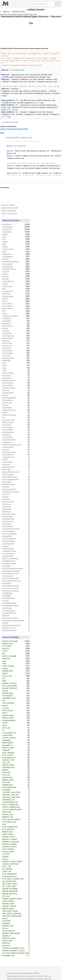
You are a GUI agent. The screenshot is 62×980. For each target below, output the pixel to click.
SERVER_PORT (16, 671)
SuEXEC (16, 623)
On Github (7, 122)
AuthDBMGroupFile (16, 563)
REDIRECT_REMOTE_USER (16, 899)
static (16, 661)
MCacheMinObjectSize (16, 573)
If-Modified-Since (16, 767)
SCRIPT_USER (16, 941)
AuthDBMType (16, 593)
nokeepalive (16, 740)
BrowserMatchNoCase (16, 472)
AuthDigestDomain (16, 551)
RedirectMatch (23, 129)
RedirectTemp (16, 326)
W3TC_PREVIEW (16, 753)
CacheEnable (16, 608)
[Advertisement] (31, 30)
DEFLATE (16, 649)
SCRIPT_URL (16, 812)
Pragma (16, 706)
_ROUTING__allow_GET (16, 795)
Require (16, 274)
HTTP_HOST (16, 646)
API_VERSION (16, 869)
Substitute (16, 464)
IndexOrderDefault (16, 440)
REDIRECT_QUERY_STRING (16, 861)
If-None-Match (16, 777)
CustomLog (16, 504)
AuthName (16, 323)
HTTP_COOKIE (16, 710)
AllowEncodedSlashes (16, 559)
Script (16, 252)
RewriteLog (16, 512)
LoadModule (16, 442)
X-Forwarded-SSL (16, 931)
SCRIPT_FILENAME (16, 656)
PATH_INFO (16, 772)
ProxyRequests (16, 576)
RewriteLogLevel (16, 502)
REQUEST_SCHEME (16, 844)
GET (16, 678)
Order (9, 129)
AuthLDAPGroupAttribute (16, 625)
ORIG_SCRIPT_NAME (16, 911)
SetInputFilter (16, 536)
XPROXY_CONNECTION (16, 807)
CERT (16, 824)
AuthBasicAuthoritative (16, 492)
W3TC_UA (16, 775)
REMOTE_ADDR (16, 718)
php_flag (16, 279)
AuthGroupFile (16, 353)
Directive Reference (9, 211)
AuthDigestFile (16, 526)
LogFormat (16, 507)
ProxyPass (16, 494)
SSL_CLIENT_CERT (16, 886)
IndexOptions (16, 378)
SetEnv (16, 314)
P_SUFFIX (16, 854)
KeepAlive (16, 390)
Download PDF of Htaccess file (19, 138)
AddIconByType (16, 455)
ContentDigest (16, 462)
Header (16, 242)
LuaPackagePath (16, 544)
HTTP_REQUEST (16, 829)
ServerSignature (16, 336)
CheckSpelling (16, 437)
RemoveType (16, 403)
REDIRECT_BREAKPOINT (16, 933)
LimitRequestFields (16, 603)
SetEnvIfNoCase (16, 281)
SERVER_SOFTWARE (16, 889)
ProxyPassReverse (16, 539)
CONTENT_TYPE (16, 760)
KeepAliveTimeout (16, 628)
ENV (16, 654)
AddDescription (16, 422)
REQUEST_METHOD (16, 688)
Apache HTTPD (33, 973)
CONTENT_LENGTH (16, 847)
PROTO (16, 713)
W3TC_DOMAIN (16, 849)
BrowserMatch (16, 306)
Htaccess (21, 973)
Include (16, 284)
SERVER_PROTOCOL (16, 894)
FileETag (16, 276)
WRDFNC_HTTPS (16, 837)
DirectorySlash (16, 385)
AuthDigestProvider (16, 489)
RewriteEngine (16, 227)
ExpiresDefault (16, 257)
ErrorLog (16, 601)
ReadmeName (16, 400)
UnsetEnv (16, 487)
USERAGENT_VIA (16, 800)
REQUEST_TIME (16, 904)
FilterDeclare (16, 348)
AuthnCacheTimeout (16, 618)
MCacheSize (16, 583)
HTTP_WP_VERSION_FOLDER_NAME (16, 953)
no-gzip (16, 668)
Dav (16, 417)
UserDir (16, 460)
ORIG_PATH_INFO (16, 938)
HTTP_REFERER (16, 703)
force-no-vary (16, 676)
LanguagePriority (16, 457)
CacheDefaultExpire (16, 613)
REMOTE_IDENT (16, 908)
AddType (16, 259)
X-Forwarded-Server (16, 876)
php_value (16, 271)
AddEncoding (16, 286)
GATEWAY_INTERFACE (16, 864)
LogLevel (16, 546)
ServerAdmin (16, 524)
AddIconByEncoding (16, 477)
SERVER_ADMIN (16, 765)
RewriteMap (16, 482)
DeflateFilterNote (16, 484)
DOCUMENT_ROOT (16, 698)
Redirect (14, 129)
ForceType (16, 356)
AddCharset (16, 294)
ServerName (16, 425)
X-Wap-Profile (16, 735)
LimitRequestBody (16, 398)
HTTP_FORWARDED (16, 874)
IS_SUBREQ (16, 790)
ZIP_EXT (16, 928)
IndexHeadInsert (16, 467)
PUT (16, 701)
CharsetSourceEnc (16, 452)
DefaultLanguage (16, 388)
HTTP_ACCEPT (16, 755)
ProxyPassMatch (16, 531)
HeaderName (16, 408)
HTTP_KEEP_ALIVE (16, 822)
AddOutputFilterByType (16, 262)
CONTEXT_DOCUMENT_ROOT (16, 948)
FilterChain (16, 341)
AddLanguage (16, 427)
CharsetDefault (16, 447)
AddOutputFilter (16, 358)
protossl (16, 691)
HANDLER (16, 750)
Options (6, 12)
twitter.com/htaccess (9, 214)
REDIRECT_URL (16, 817)
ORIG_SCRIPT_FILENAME (16, 913)
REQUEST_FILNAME (16, 839)
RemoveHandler (16, 373)
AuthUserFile (16, 333)
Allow (16, 237)
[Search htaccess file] (42, 4)
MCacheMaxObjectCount (16, 581)
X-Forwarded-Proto (16, 733)
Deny (16, 239)
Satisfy (16, 301)
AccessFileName (16, 554)
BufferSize (16, 615)
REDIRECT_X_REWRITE (16, 842)
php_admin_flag (16, 519)
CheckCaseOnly (16, 521)
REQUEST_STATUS (16, 906)
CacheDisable (16, 516)
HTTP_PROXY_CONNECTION (16, 879)
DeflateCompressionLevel (16, 445)
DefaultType (16, 469)
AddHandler (16, 321)
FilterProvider (16, 343)
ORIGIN (16, 673)
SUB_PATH (16, 946)
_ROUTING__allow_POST (16, 797)
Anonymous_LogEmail (16, 591)
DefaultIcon (16, 435)
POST (16, 681)
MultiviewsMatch (16, 541)
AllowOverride (16, 351)
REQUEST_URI (16, 644)
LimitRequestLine (16, 611)
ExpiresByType (16, 266)
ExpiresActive (16, 254)
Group (16, 368)
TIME (16, 663)
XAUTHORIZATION (16, 787)
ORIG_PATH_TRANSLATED (16, 916)
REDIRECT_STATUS (16, 683)
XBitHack (16, 450)
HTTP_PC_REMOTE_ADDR (16, 809)
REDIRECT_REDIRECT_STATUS (16, 951)
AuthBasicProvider (16, 410)
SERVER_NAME (16, 715)
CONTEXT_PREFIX (16, 738)
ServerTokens (16, 304)
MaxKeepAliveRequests (16, 571)
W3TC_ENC (16, 728)
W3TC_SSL (16, 762)
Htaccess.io (12, 973)
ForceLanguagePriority (16, 479)
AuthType (16, 331)
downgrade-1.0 (16, 745)
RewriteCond (16, 229)
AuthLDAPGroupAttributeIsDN (16, 620)
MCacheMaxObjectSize (16, 578)
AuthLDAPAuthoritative (16, 586)
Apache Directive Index (10, 208)
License (15, 122)
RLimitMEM (16, 596)
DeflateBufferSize (16, 598)
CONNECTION (16, 785)
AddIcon (16, 413)
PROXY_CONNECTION (16, 805)
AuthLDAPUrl (16, 509)
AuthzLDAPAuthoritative (16, 529)
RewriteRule (16, 224)
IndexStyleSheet (16, 432)
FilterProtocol (16, 346)
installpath (16, 923)
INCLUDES (16, 659)
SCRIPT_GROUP (16, 901)
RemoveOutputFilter (16, 534)
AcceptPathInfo (16, 393)
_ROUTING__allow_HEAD (16, 792)
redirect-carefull (16, 852)
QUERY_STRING (16, 666)
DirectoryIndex (16, 264)
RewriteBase (16, 232)
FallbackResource (16, 380)
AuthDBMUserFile (16, 561)
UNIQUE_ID (16, 936)
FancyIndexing (16, 383)
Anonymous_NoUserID (16, 588)
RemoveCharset (16, 474)
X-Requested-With (16, 720)
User (16, 289)
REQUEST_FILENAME (16, 641)
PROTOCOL (16, 943)
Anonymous (16, 375)
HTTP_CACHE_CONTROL (16, 819)
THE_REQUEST (16, 696)
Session (16, 328)
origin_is (16, 859)
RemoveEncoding (16, 514)
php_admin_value (16, 420)
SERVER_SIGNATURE (16, 891)
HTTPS (16, 651)
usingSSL (16, 857)
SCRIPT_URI (16, 871)
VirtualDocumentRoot (16, 316)
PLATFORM (16, 921)
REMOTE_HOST (16, 780)
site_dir (16, 918)
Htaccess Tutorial (8, 205)
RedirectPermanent (16, 415)
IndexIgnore (16, 318)
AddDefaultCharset (16, 269)
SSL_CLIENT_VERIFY (16, 884)
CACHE (16, 723)
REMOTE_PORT (16, 926)
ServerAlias (16, 566)
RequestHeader (16, 296)
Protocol (16, 395)
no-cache (16, 708)
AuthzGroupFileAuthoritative (16, 568)
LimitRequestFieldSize (16, 606)
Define (16, 370)
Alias (16, 363)
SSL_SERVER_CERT (16, 881)
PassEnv (16, 497)
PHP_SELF (16, 896)
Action (16, 365)
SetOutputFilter (16, 291)
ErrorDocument (16, 249)
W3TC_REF (16, 782)
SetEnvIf (16, 299)
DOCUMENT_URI (15, 956)
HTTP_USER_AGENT (16, 686)
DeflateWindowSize (16, 630)
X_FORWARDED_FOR (16, 802)
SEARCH (16, 770)
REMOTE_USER (16, 748)
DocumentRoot (16, 430)
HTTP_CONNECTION (16, 827)
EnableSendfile (16, 556)
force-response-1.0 (16, 758)
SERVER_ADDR (16, 693)
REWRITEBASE (16, 743)
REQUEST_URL (16, 814)
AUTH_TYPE (16, 866)
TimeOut (16, 405)
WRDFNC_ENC (16, 832)
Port (16, 311)
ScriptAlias (16, 499)
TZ (16, 730)
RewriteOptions (16, 338)
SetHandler (16, 361)
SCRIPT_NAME (16, 834)
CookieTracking (16, 549)
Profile (16, 725)
